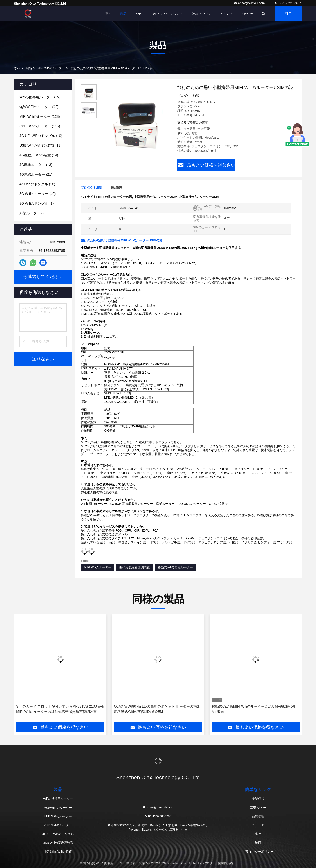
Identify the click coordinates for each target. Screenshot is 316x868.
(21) (36, 175)
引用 (288, 14)
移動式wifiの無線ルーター (175, 567)
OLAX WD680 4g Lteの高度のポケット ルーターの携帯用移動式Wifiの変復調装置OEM (157, 709)
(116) (40, 126)
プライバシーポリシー (258, 852)
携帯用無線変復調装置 (135, 567)
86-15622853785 (288, 3)
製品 (123, 14)
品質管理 (258, 816)
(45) (39, 107)
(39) (40, 97)
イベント (226, 14)
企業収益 (258, 799)
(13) (36, 165)
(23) (33, 213)
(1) (36, 203)
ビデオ (140, 14)
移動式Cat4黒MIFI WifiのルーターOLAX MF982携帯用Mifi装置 (254, 709)
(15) (40, 146)
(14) (39, 155)
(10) (41, 136)
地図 (258, 843)
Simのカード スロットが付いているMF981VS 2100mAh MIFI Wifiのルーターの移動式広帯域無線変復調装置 (60, 709)
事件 (258, 834)
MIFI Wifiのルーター (51, 68)
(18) (37, 184)
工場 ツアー (258, 808)
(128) (40, 117)
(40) (37, 194)
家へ (108, 14)
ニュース (258, 825)
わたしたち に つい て (168, 14)
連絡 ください (202, 14)
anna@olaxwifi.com (250, 3)
